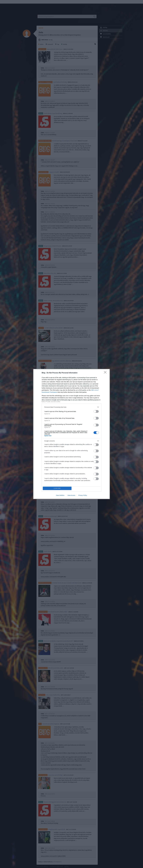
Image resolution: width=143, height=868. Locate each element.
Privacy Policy (83, 495)
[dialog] (71, 434)
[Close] (106, 373)
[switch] (96, 411)
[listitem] (71, 407)
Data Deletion (60, 495)
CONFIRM (57, 488)
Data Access (71, 495)
